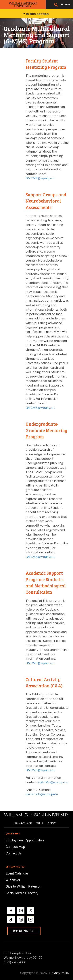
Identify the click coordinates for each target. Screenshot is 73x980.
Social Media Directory (22, 893)
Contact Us (14, 853)
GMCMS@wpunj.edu (40, 178)
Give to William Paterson (23, 886)
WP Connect (24, 931)
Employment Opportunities (25, 840)
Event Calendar (17, 873)
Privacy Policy (59, 973)
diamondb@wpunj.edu (42, 794)
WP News (13, 880)
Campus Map (15, 847)
